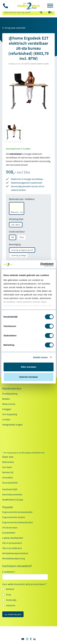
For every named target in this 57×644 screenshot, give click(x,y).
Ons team (7, 467)
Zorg (8, 594)
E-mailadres (9, 572)
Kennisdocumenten (12, 494)
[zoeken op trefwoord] (20, 12)
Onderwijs (11, 600)
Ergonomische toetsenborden (18, 522)
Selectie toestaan (28, 377)
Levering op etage (19, 255)
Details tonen (40, 357)
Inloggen (7, 409)
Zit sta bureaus (10, 527)
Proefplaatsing (10, 394)
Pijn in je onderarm (12, 548)
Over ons (8, 457)
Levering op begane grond (22, 250)
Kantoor (10, 589)
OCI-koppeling (10, 414)
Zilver (22, 237)
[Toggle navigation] (50, 6)
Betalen (6, 399)
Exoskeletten (9, 533)
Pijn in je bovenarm (12, 543)
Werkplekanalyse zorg (14, 558)
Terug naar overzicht (14, 28)
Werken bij (8, 472)
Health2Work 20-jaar (13, 500)
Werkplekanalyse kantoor (15, 553)
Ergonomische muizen (14, 517)
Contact (6, 419)
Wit (13, 237)
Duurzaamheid (10, 483)
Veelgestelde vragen (12, 425)
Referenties (8, 462)
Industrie (11, 605)
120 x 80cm (16, 225)
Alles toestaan (29, 367)
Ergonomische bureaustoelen (17, 512)
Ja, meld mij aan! (13, 614)
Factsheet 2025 (10, 489)
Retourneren (9, 404)
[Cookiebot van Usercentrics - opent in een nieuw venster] (41, 265)
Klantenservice (12, 388)
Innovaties (8, 477)
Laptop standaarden (13, 538)
